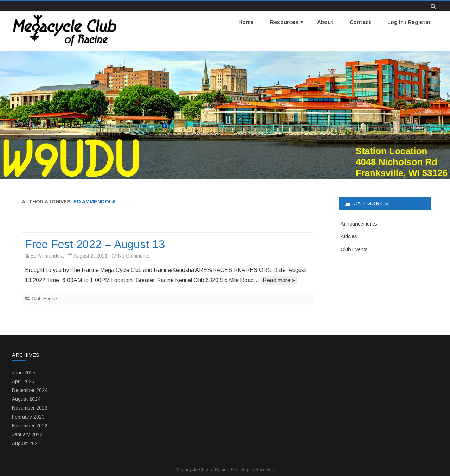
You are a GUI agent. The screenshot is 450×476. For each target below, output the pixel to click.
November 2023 (30, 408)
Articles (349, 236)
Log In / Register (409, 22)
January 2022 (27, 434)
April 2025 (23, 381)
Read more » (279, 280)
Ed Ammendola (95, 202)
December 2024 (30, 390)
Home (246, 22)
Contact (360, 22)
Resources (284, 22)
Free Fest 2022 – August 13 (95, 244)
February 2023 (28, 417)
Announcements (359, 224)
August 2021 (26, 443)
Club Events (45, 299)
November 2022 (30, 426)
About (325, 22)
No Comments (134, 256)
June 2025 (24, 373)
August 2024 (26, 399)
